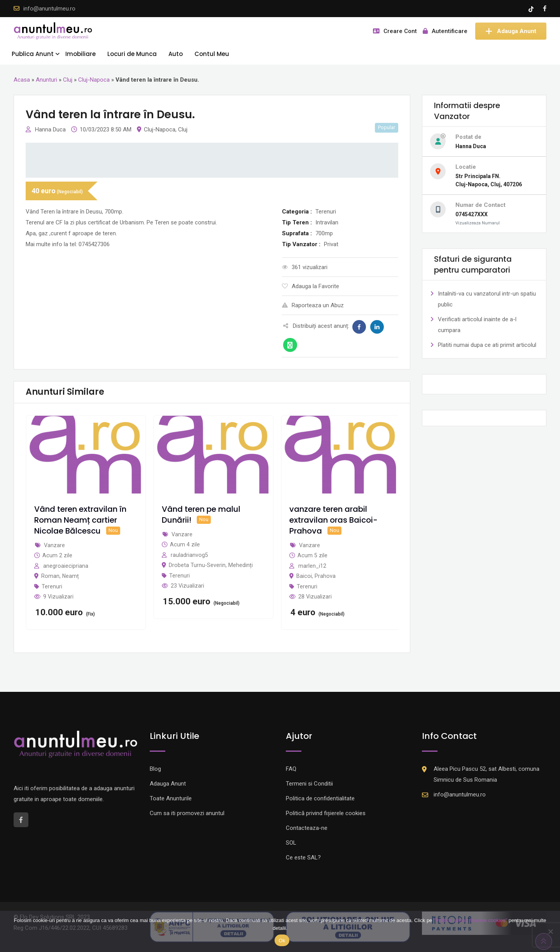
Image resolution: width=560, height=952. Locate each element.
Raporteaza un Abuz (313, 305)
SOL (291, 843)
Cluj (68, 80)
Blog (155, 769)
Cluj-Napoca (94, 80)
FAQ (291, 769)
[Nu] (550, 931)
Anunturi (46, 80)
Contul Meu (212, 54)
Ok (282, 941)
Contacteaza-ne (307, 828)
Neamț (71, 576)
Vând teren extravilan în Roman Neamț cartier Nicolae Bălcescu (80, 520)
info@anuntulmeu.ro (49, 9)
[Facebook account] (545, 9)
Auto (176, 54)
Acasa (22, 80)
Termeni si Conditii (309, 784)
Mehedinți (241, 565)
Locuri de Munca (132, 54)
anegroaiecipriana (66, 566)
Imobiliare (80, 54)
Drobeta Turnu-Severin (197, 565)
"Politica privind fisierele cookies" (470, 920)
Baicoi (304, 576)
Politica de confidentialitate (320, 798)
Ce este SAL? (303, 857)
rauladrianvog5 (189, 555)
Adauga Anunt (511, 31)
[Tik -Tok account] (532, 9)
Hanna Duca (51, 129)
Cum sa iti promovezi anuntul (187, 813)
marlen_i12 (312, 566)
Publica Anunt (33, 54)
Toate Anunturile (171, 798)
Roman (50, 576)
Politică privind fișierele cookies (326, 813)
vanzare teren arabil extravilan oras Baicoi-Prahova (333, 520)
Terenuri (52, 586)
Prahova (325, 576)
